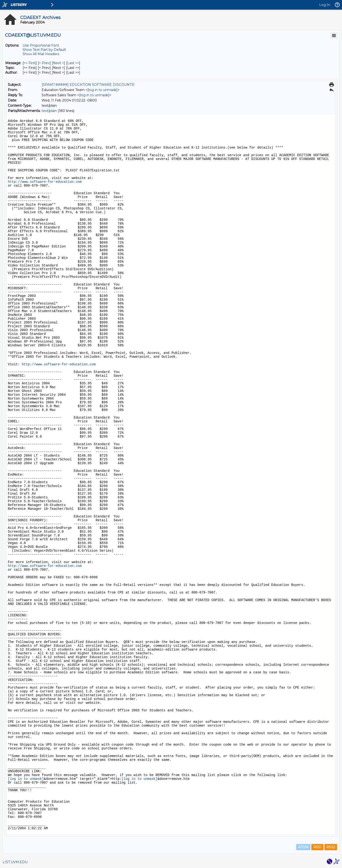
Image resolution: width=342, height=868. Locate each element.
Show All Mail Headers (41, 54)
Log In (325, 5)
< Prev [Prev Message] (44, 63)
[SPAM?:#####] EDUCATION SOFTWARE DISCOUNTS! (88, 85)
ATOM (303, 847)
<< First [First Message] (30, 63)
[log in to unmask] (102, 90)
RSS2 (331, 847)
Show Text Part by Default (44, 50)
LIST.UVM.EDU (15, 862)
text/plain (49, 111)
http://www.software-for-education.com (45, 182)
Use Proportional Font (41, 45)
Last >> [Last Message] (73, 63)
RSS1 (317, 847)
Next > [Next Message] (58, 63)
